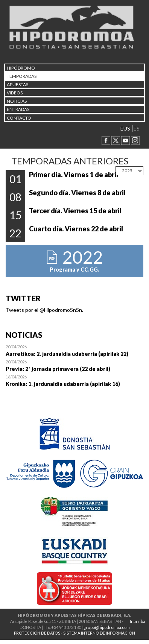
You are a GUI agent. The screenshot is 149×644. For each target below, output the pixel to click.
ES (137, 128)
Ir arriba (138, 621)
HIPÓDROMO (21, 68)
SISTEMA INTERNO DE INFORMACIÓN (99, 633)
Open (74, 350)
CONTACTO (19, 118)
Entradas (18, 109)
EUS (125, 128)
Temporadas (22, 76)
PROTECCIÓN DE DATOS (37, 633)
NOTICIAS (17, 101)
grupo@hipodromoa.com (107, 627)
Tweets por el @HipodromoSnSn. (44, 310)
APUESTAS (17, 84)
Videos (15, 93)
